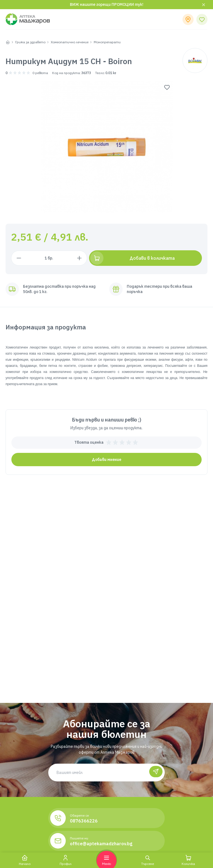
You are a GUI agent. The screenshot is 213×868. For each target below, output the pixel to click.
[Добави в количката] (155, 258)
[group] (107, 147)
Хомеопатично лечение (70, 42)
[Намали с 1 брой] (19, 258)
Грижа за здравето (30, 42)
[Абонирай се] (155, 773)
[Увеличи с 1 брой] (97, 258)
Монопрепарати (107, 42)
